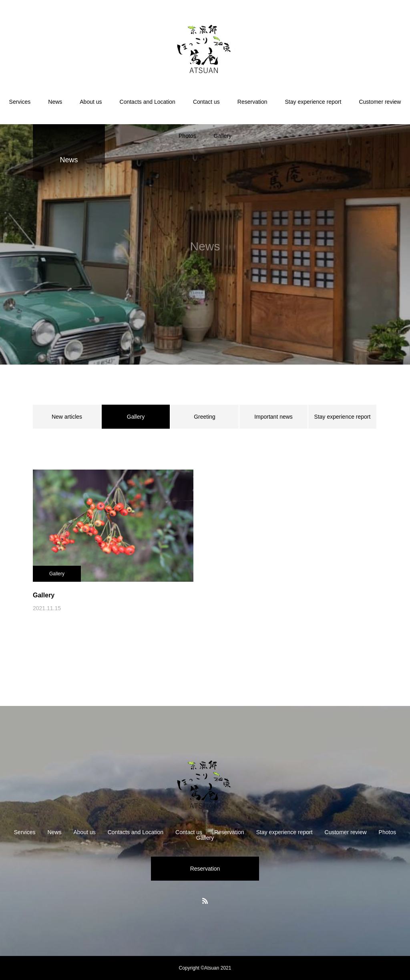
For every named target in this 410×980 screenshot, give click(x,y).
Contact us (206, 102)
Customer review (380, 102)
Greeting (205, 417)
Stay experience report (313, 102)
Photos (187, 136)
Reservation (252, 102)
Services (20, 102)
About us (91, 102)
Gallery (223, 136)
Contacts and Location (148, 102)
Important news (273, 417)
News (55, 102)
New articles (67, 417)
